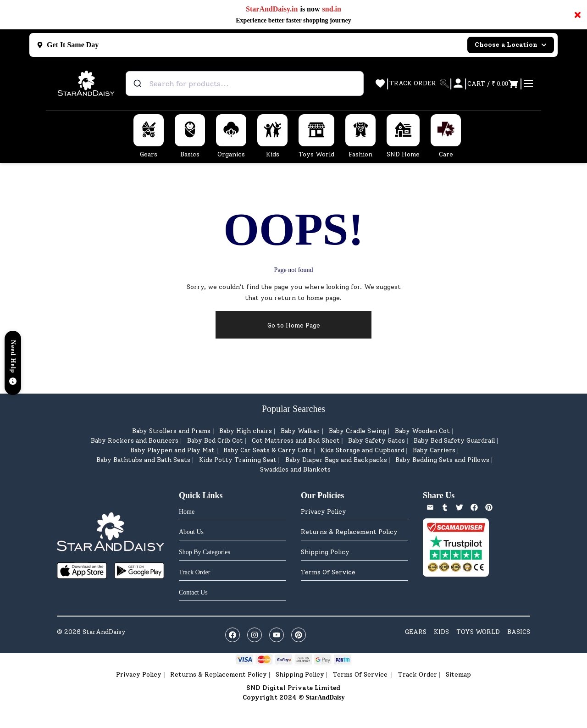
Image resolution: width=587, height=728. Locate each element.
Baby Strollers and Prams (171, 431)
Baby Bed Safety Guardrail (454, 441)
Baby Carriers (434, 450)
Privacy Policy (324, 512)
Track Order (418, 675)
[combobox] (245, 83)
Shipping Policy (325, 552)
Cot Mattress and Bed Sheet (296, 441)
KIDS (441, 632)
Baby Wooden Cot (422, 431)
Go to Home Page (294, 325)
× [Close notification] (578, 15)
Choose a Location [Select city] (511, 45)
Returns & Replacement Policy (349, 532)
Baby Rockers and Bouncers (135, 441)
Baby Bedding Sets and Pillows (442, 460)
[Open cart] (493, 83)
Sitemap (458, 675)
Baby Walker (300, 431)
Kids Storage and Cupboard (363, 450)
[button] (13, 363)
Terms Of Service (328, 572)
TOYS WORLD (478, 632)
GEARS (416, 632)
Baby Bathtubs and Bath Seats (143, 460)
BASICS (519, 632)
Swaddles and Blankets (295, 470)
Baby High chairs (246, 431)
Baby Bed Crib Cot (215, 441)
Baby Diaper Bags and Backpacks (336, 460)
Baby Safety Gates (377, 441)
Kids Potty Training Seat (238, 460)
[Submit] (139, 83)
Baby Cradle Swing (357, 431)
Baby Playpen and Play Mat (172, 450)
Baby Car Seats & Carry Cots (268, 450)
